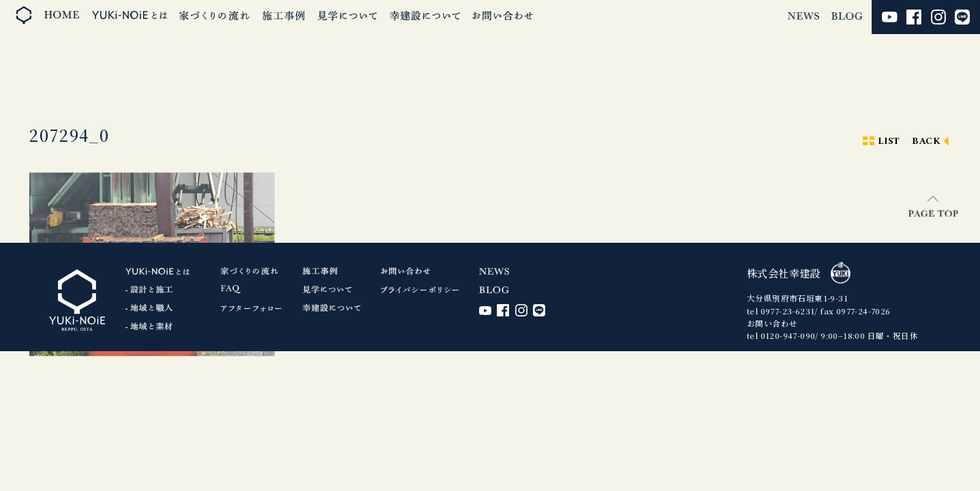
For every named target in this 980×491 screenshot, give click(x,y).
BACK (926, 142)
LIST (889, 142)
